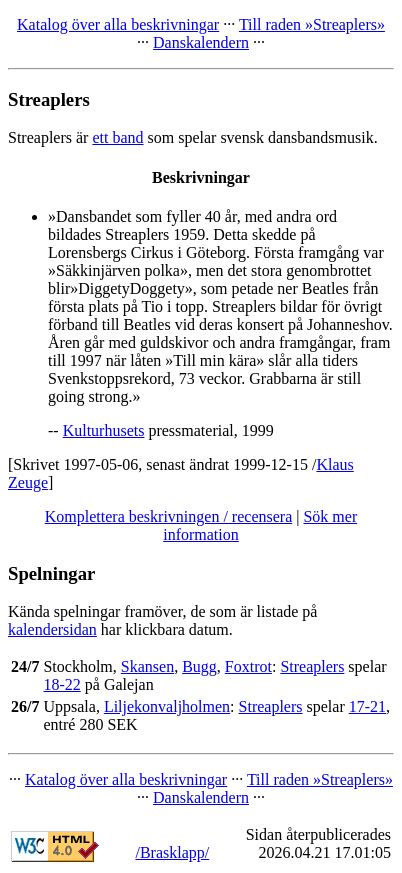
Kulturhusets (104, 430)
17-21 (367, 706)
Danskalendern (201, 42)
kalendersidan (52, 629)
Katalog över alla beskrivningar (118, 24)
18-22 (61, 684)
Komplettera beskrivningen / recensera (168, 516)
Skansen (147, 666)
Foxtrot (248, 666)
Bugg (199, 666)
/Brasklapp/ (172, 852)
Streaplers (312, 666)
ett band (117, 137)
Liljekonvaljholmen (167, 706)
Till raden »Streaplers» (312, 24)
